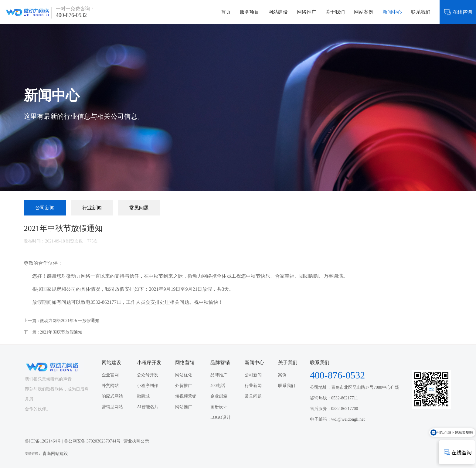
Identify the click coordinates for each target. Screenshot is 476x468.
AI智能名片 (148, 407)
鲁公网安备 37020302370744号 (92, 441)
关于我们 (335, 12)
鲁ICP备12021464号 (43, 441)
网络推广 (307, 12)
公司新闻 (45, 208)
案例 (282, 375)
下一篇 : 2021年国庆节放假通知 (53, 332)
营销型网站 (112, 407)
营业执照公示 (136, 441)
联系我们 (421, 12)
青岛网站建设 (55, 454)
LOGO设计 (221, 417)
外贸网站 (110, 386)
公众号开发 (148, 375)
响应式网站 (112, 396)
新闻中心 (392, 12)
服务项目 (250, 12)
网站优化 (184, 375)
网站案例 (364, 12)
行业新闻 (92, 208)
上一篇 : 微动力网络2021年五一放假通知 (61, 321)
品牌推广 (219, 375)
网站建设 (278, 12)
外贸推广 (184, 386)
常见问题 (139, 208)
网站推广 (184, 407)
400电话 (218, 386)
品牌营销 (220, 363)
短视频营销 (186, 396)
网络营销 (185, 363)
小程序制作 (148, 386)
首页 (226, 12)
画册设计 (219, 407)
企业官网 (110, 375)
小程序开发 (149, 363)
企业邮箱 (219, 396)
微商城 (143, 396)
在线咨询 (458, 12)
